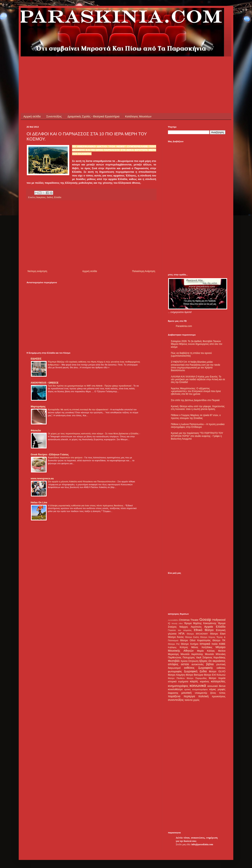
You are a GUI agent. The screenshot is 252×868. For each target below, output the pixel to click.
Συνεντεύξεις (54, 116)
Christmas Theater (189, 620)
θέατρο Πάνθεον (176, 678)
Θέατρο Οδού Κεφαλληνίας (195, 640)
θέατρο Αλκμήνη (176, 675)
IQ (169, 623)
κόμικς (213, 689)
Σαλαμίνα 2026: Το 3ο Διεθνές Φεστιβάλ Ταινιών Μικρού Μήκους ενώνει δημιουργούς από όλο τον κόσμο (197, 344)
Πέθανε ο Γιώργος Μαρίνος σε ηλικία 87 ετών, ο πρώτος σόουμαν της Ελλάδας (196, 417)
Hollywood (219, 620)
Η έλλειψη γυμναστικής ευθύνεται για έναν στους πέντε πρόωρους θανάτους (86, 505)
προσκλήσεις (219, 696)
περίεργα (189, 696)
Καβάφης (172, 647)
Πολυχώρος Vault (192, 658)
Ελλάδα (58, 197)
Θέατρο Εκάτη (192, 637)
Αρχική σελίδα (32, 116)
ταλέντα (189, 700)
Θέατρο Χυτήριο (190, 644)
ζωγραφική (191, 671)
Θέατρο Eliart (218, 634)
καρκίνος (205, 682)
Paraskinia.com (184, 326)
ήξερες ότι (205, 661)
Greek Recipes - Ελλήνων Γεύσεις (50, 455)
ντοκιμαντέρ (201, 693)
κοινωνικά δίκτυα (216, 686)
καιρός (194, 681)
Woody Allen (177, 623)
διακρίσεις (41, 197)
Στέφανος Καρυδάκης (214, 658)
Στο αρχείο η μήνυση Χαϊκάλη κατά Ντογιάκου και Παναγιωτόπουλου (82, 482)
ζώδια (203, 671)
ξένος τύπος (218, 693)
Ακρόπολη (196, 627)
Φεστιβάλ (174, 661)
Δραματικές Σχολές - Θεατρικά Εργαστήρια (94, 116)
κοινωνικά (198, 686)
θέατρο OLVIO (217, 672)
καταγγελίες (218, 681)
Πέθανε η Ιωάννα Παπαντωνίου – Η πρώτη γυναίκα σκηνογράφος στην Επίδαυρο (198, 426)
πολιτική (203, 696)
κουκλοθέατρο (175, 689)
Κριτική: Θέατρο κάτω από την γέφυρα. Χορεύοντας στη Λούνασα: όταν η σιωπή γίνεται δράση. (198, 408)
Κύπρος (184, 647)
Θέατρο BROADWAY (197, 634)
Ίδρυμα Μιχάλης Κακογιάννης (200, 623)
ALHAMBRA (173, 620)
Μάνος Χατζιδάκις (202, 647)
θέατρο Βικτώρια (195, 675)
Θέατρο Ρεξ (174, 644)
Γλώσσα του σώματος (180, 630)
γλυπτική (221, 664)
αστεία (185, 664)
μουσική (187, 693)
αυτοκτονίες (198, 664)
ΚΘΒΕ (222, 644)
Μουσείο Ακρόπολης (192, 654)
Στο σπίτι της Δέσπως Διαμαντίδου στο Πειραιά (195, 400)
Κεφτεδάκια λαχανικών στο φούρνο (65, 458)
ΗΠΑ (182, 634)
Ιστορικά (205, 644)
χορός (196, 700)
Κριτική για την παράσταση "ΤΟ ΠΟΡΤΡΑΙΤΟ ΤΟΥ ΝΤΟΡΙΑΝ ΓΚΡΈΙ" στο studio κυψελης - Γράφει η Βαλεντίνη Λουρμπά (197, 436)
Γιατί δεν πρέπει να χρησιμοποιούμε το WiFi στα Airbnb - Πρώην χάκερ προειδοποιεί (90, 386)
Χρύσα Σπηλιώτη (189, 661)
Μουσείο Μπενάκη (215, 654)
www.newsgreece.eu (42, 479)
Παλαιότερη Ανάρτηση (144, 271)
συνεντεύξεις (176, 700)
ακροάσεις (219, 661)
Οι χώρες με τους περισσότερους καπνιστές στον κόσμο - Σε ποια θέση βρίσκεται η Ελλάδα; (94, 434)
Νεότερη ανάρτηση (37, 271)
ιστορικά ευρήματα (178, 682)
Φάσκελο (36, 431)
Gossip (205, 619)
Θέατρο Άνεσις (176, 637)
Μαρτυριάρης (38, 407)
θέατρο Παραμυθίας (197, 678)
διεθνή (50, 197)
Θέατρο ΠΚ (219, 640)
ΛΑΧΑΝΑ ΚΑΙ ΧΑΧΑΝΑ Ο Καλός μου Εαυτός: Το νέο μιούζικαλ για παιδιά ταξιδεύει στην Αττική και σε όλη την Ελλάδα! (198, 380)
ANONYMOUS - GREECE (45, 383)
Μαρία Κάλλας (206, 651)
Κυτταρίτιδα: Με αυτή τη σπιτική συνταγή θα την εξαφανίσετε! (78, 410)
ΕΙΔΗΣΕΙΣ (36, 359)
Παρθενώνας (175, 658)
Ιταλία (215, 644)
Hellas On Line (39, 503)
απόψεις (173, 664)
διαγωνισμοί (174, 668)
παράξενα (174, 696)
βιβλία (210, 664)
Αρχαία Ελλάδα (215, 627)
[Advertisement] (98, 65)
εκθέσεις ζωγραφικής (199, 668)
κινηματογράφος (178, 686)
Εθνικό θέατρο (204, 630)
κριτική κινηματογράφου (196, 689)
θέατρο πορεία (217, 678)
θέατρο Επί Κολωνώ (215, 675)
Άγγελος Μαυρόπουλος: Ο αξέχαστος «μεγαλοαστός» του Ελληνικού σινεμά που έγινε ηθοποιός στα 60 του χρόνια (196, 391)
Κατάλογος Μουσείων (138, 116)
